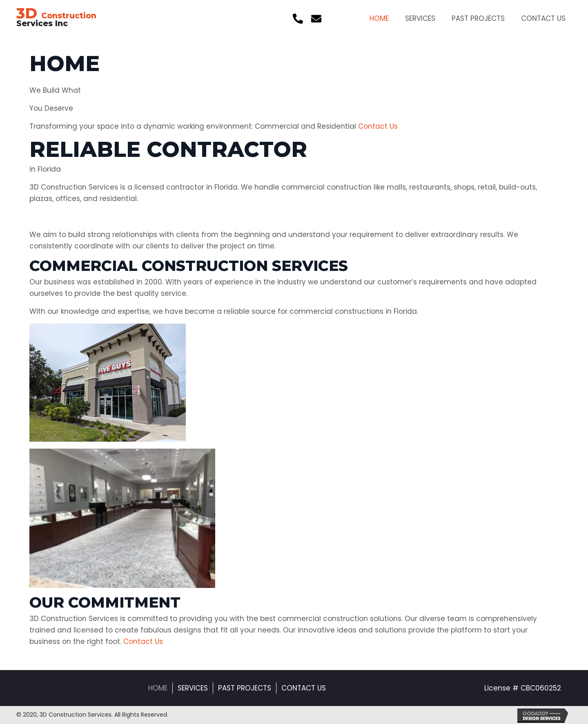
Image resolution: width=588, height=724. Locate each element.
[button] (298, 19)
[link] (379, 17)
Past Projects (245, 688)
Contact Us (304, 688)
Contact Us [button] (377, 126)
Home (158, 688)
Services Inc (56, 20)
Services (193, 688)
